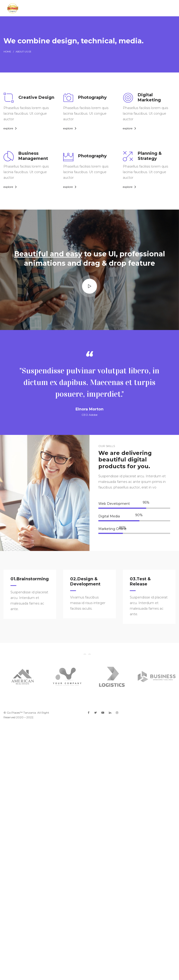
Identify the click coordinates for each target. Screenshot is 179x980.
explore (8, 128)
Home (7, 52)
